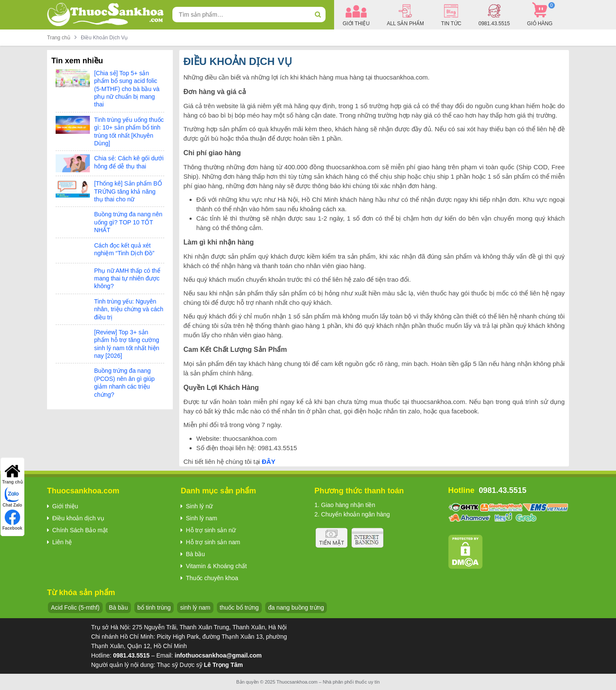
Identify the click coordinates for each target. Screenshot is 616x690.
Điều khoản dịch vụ (78, 518)
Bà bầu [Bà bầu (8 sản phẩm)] (118, 607)
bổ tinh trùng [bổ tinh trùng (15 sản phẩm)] (154, 607)
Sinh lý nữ (199, 506)
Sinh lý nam (201, 518)
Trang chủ (59, 38)
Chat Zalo (12, 497)
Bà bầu (195, 554)
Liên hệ (62, 542)
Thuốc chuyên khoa (212, 578)
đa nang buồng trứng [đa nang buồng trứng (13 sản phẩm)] (296, 607)
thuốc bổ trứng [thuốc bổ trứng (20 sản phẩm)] (239, 607)
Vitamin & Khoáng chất (216, 566)
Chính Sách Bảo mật (80, 530)
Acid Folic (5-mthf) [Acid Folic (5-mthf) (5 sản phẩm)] (75, 607)
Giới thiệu (65, 506)
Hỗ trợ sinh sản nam (213, 542)
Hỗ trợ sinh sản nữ (210, 530)
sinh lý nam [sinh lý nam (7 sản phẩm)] (195, 607)
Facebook (13, 520)
